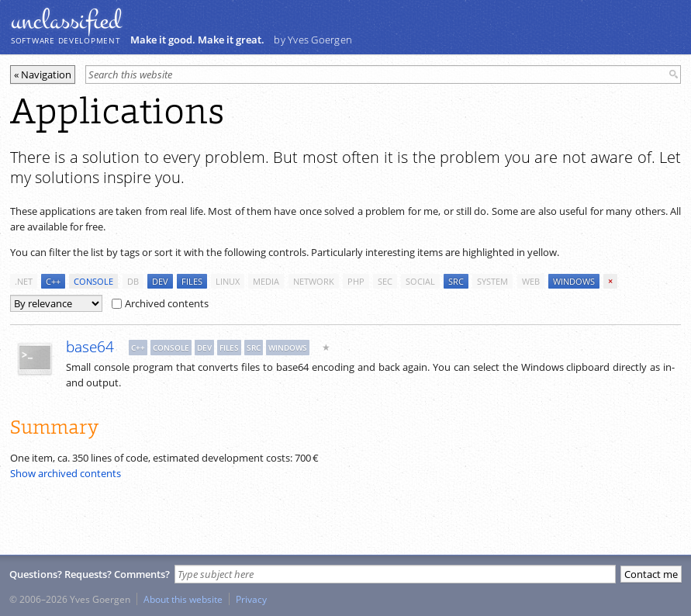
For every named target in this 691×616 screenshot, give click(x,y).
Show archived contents (66, 473)
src (456, 281)
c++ (53, 281)
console (93, 281)
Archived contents (160, 303)
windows (574, 281)
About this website (183, 599)
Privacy (251, 599)
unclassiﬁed (66, 21)
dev (160, 281)
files (192, 281)
